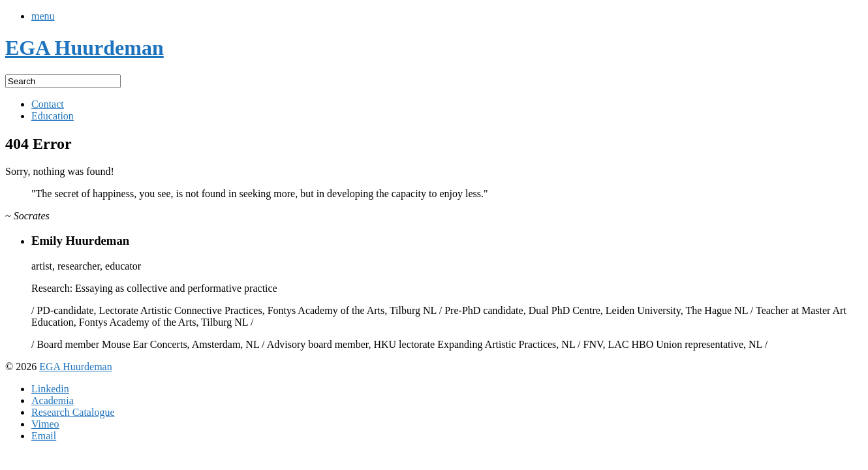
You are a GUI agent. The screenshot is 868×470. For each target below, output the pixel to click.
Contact (48, 104)
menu (43, 16)
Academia (53, 400)
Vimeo (45, 424)
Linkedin (50, 389)
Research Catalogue (73, 412)
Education (53, 116)
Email (44, 436)
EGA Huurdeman (76, 367)
